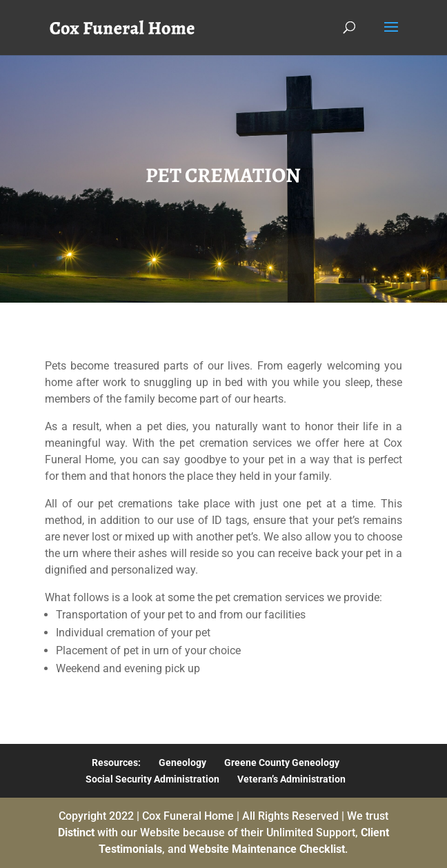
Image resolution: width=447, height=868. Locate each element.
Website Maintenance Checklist (267, 849)
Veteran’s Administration (291, 779)
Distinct (76, 832)
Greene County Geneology (282, 763)
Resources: (116, 763)
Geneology (182, 763)
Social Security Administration (152, 779)
